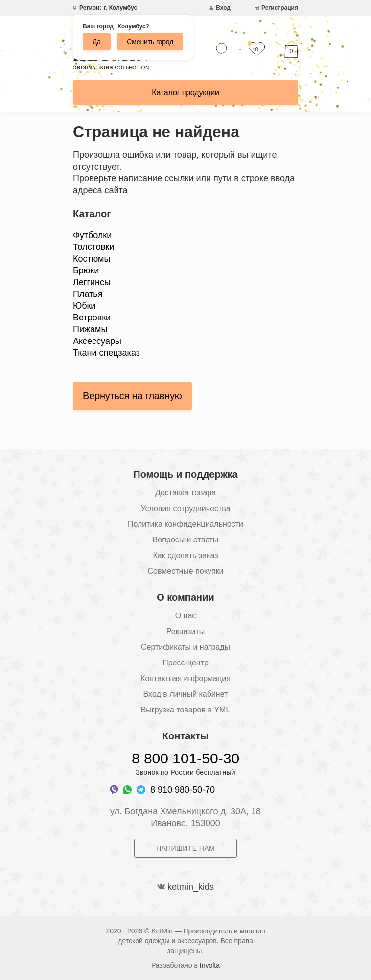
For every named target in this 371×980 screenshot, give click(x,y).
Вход (223, 8)
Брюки (86, 270)
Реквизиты (185, 631)
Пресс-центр (185, 663)
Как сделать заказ (185, 555)
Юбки (84, 306)
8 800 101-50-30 (185, 758)
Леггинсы (92, 282)
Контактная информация (185, 678)
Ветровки (92, 318)
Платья (88, 294)
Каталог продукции (185, 92)
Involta (210, 965)
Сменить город (150, 42)
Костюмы (92, 259)
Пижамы (90, 329)
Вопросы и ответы (186, 540)
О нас (186, 616)
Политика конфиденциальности (185, 524)
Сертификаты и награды (185, 647)
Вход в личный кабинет (186, 694)
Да (97, 42)
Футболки (92, 235)
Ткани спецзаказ (106, 353)
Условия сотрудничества (185, 508)
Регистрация (280, 8)
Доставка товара (185, 493)
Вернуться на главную (132, 396)
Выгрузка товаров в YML (186, 710)
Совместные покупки (185, 571)
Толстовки (93, 247)
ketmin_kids (191, 887)
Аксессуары (97, 341)
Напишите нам (185, 848)
